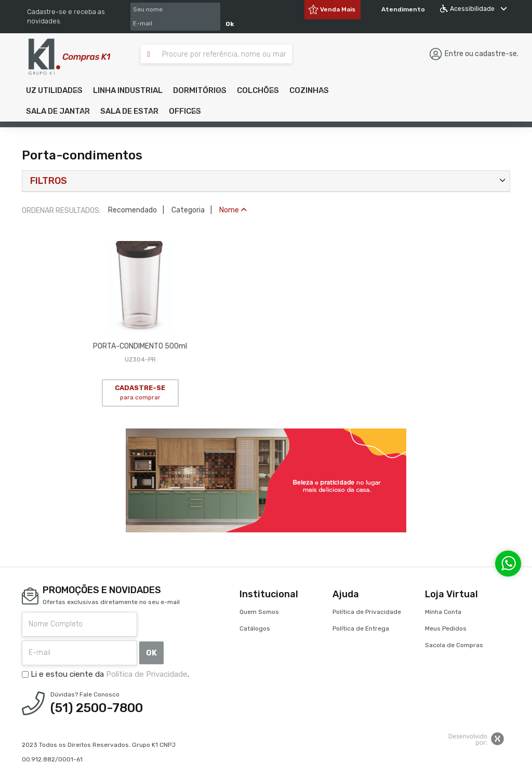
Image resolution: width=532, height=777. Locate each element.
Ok (230, 24)
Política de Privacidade (147, 674)
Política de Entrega (361, 628)
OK (151, 653)
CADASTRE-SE (140, 393)
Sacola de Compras (454, 645)
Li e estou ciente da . (105, 674)
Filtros (49, 181)
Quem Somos (259, 612)
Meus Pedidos (446, 628)
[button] (54, 90)
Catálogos (255, 628)
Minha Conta (443, 612)
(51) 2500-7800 (97, 708)
